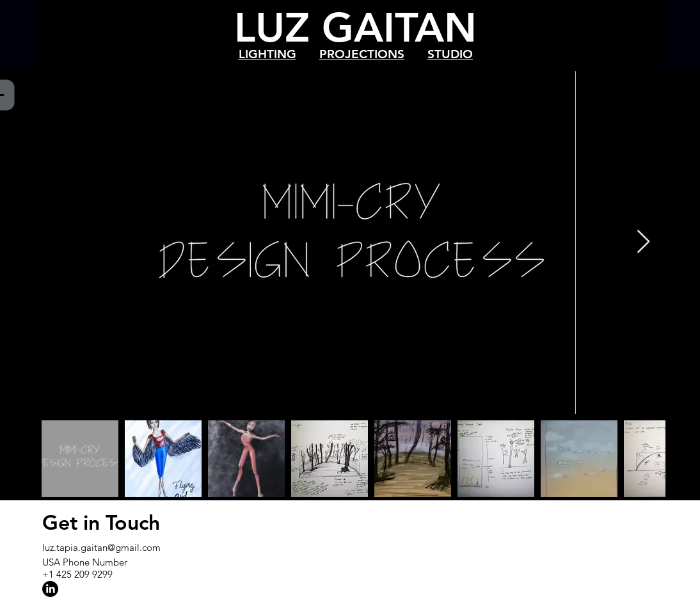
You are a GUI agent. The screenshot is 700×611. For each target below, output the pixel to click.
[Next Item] (643, 242)
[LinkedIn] (50, 589)
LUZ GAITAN (355, 27)
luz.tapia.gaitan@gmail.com (101, 547)
